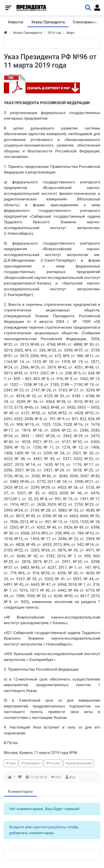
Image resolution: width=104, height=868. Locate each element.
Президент (32, 763)
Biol (72, 777)
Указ (12, 763)
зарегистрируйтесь (49, 827)
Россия (54, 763)
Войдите (17, 827)
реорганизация (80, 763)
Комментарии (20, 792)
